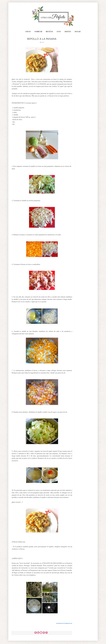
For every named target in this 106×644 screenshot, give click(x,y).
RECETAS (49, 32)
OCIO (59, 32)
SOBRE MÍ (38, 32)
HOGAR (78, 32)
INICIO (28, 32)
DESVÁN (68, 32)
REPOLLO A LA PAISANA (42, 39)
